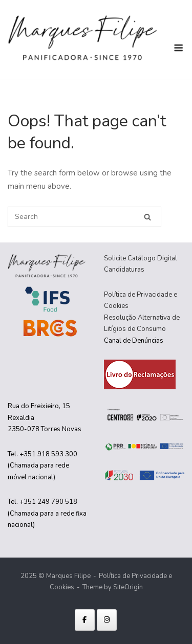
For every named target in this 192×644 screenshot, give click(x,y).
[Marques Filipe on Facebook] (85, 620)
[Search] (147, 217)
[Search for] (84, 217)
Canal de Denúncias (134, 341)
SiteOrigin (128, 587)
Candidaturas (124, 270)
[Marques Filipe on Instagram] (107, 620)
